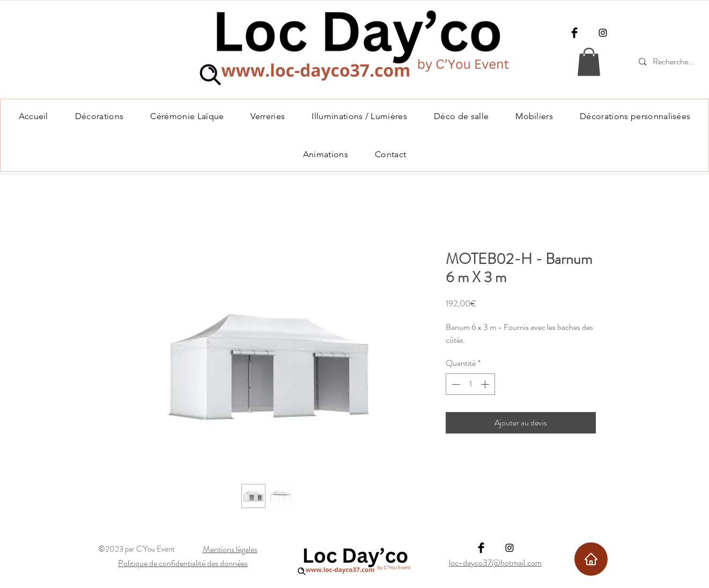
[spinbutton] (470, 384)
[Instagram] (603, 33)
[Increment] (486, 384)
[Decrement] (455, 384)
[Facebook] (574, 33)
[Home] (591, 559)
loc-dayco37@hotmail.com (495, 563)
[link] (589, 62)
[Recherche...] (675, 62)
